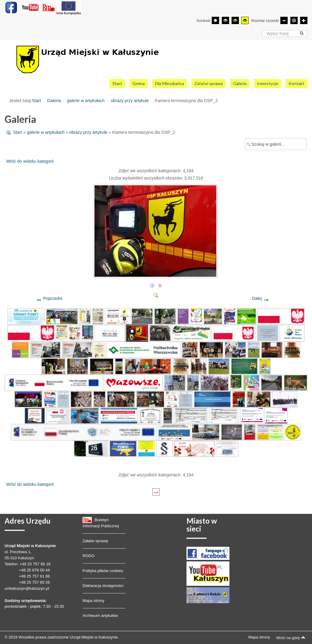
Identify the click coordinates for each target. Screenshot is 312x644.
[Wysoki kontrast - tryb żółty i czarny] (245, 20)
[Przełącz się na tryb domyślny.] (215, 20)
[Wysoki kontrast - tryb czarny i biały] (225, 20)
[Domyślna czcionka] (294, 20)
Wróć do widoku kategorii (30, 161)
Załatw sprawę (95, 541)
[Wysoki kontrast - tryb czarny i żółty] (235, 20)
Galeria (54, 101)
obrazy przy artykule (130, 101)
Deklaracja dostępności (103, 586)
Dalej (257, 298)
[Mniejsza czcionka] (284, 20)
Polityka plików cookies (103, 571)
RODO (89, 556)
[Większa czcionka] (304, 20)
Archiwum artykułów (100, 616)
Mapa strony (94, 601)
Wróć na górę (291, 638)
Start (37, 101)
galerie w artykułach (86, 101)
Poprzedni (53, 298)
